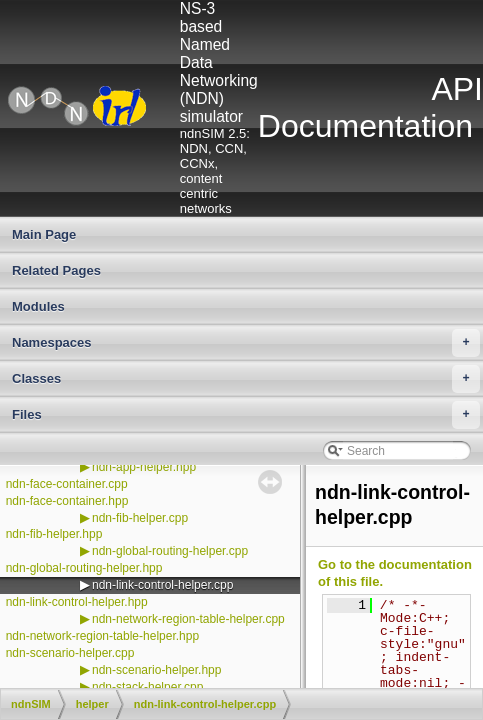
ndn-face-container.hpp (67, 501)
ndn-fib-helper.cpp (140, 518)
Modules (38, 306)
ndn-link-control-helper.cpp (162, 585)
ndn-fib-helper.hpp (54, 534)
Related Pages (56, 270)
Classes (246, 379)
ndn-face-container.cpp (67, 484)
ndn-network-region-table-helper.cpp (188, 619)
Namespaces (246, 343)
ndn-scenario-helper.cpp (70, 653)
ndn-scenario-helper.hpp (156, 670)
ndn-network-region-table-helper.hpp (102, 636)
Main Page (44, 234)
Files (246, 415)
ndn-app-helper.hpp (144, 467)
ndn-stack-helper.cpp (147, 687)
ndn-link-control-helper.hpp (77, 602)
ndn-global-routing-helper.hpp (84, 568)
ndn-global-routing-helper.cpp (170, 551)
